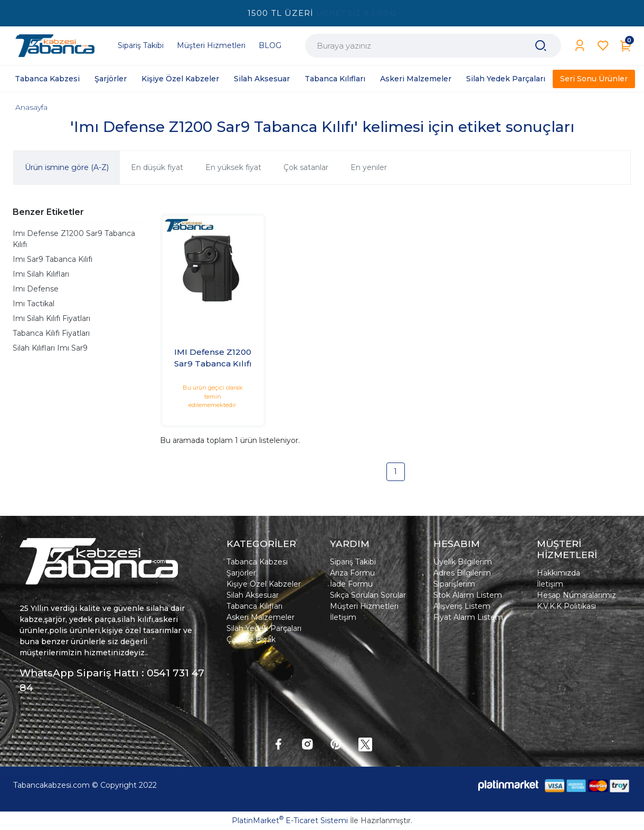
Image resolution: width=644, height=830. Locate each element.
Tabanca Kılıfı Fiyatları (51, 333)
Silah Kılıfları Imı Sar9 (50, 348)
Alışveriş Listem (462, 606)
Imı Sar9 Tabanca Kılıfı (53, 259)
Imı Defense (36, 289)
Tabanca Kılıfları (254, 606)
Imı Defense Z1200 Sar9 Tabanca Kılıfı (74, 239)
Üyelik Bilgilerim (463, 562)
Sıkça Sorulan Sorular (368, 595)
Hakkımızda (558, 573)
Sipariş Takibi (353, 562)
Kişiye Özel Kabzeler (264, 584)
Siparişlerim (454, 584)
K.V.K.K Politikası (566, 606)
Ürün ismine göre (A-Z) (67, 167)
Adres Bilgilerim (462, 573)
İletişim (343, 617)
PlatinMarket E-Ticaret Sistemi (290, 820)
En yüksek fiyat (233, 167)
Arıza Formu (352, 573)
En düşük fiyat (157, 167)
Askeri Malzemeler (261, 617)
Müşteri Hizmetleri (364, 606)
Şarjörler (241, 573)
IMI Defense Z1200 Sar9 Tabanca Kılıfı (213, 358)
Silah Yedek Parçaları (264, 628)
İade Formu (351, 584)
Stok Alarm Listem (468, 595)
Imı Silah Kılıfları (41, 274)
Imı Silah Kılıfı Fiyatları (51, 318)
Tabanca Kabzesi (257, 562)
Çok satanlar (306, 167)
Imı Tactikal (34, 304)
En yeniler (369, 167)
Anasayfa (31, 107)
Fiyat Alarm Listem (468, 617)
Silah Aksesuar (253, 595)
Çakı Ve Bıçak (251, 639)
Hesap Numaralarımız (576, 595)
